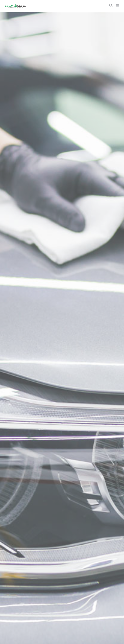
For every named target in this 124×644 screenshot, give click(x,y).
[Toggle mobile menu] (117, 5)
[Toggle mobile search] (111, 5)
